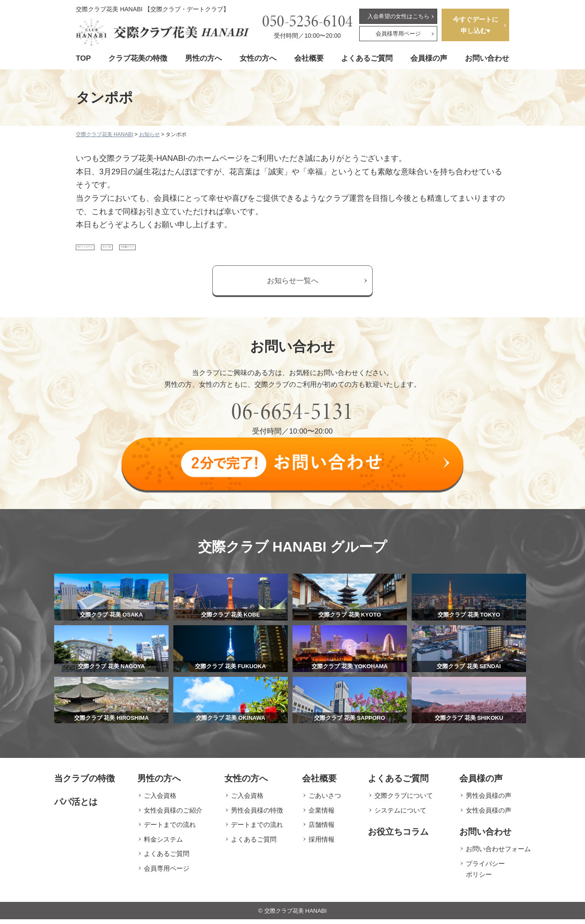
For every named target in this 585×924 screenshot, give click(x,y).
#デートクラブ (104, 252)
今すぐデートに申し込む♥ (476, 25)
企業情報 (322, 815)
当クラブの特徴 (84, 783)
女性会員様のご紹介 (173, 815)
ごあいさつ (325, 800)
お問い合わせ (487, 58)
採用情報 (322, 844)
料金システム (163, 844)
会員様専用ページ (398, 34)
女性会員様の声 (489, 815)
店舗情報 (322, 829)
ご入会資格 (160, 800)
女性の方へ (258, 58)
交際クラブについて (404, 800)
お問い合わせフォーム (498, 854)
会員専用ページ (167, 873)
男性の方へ (203, 58)
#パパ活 (156, 252)
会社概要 (309, 58)
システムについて (400, 815)
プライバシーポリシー (485, 873)
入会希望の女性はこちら (398, 16)
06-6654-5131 (292, 421)
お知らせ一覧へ (293, 290)
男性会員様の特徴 (257, 815)
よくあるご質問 (367, 58)
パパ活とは (76, 806)
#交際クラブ (205, 252)
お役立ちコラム (398, 836)
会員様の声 (429, 58)
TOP (83, 58)
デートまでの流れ (170, 829)
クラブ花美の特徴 (138, 58)
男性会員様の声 (489, 800)
